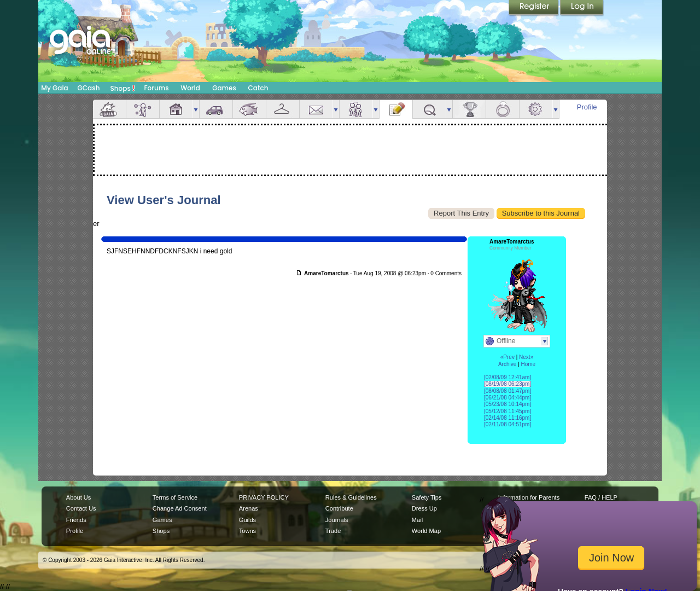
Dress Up (424, 508)
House (176, 109)
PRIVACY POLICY (264, 497)
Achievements (469, 109)
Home (528, 364)
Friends (356, 109)
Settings (536, 109)
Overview (109, 109)
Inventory (283, 109)
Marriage (503, 109)
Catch (258, 88)
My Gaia (54, 88)
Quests (429, 109)
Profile (587, 107)
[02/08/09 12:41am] (507, 377)
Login (582, 8)
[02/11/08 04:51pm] (507, 424)
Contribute (339, 508)
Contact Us (81, 508)
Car (216, 109)
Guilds (247, 520)
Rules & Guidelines (351, 497)
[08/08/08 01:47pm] (507, 391)
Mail (316, 109)
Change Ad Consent (180, 508)
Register (534, 8)
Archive (507, 364)
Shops (123, 88)
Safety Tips (427, 497)
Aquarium (249, 109)
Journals (337, 520)
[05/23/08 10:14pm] (507, 404)
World (190, 88)
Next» (526, 357)
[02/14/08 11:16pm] (507, 418)
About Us (78, 497)
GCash (89, 88)
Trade (333, 531)
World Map (426, 531)
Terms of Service (175, 497)
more (196, 109)
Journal (396, 109)
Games (224, 88)
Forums (156, 88)
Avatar (143, 109)
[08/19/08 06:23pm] (507, 384)
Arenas (249, 508)
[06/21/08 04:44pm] (507, 398)
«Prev (507, 357)
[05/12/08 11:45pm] (507, 411)
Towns (247, 531)
